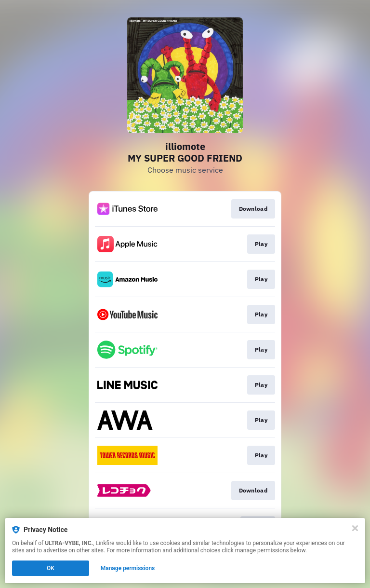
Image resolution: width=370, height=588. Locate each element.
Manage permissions (128, 568)
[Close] (355, 528)
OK (51, 568)
